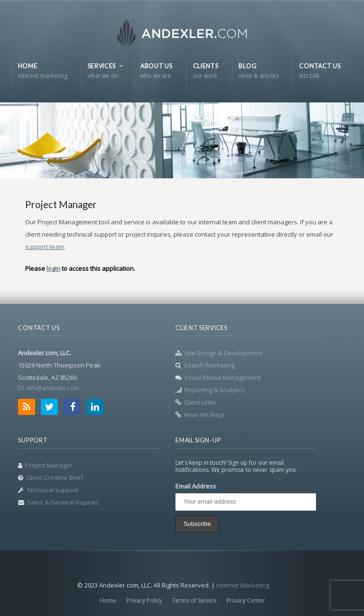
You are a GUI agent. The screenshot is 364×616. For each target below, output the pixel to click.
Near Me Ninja (204, 414)
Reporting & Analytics (215, 390)
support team (45, 247)
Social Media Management (223, 377)
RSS (27, 407)
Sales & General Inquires (63, 502)
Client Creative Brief (55, 478)
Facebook (72, 407)
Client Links (200, 402)
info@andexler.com (53, 388)
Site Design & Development (223, 353)
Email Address (196, 486)
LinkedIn (95, 407)
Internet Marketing (243, 585)
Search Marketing (209, 365)
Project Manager (49, 465)
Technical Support (52, 490)
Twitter (49, 407)
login (53, 268)
